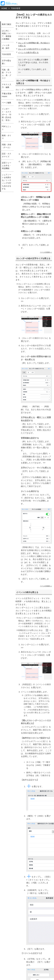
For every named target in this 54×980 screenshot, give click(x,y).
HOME (4, 8)
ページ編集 (7, 103)
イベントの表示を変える (27, 52)
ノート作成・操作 (6, 47)
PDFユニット (6, 128)
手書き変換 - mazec (7, 95)
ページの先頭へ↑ (46, 252)
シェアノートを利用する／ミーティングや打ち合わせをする (7, 182)
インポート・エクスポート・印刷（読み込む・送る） (7, 115)
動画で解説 (7, 24)
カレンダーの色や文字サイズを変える (33, 49)
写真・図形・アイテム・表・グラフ (7, 74)
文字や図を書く (7, 62)
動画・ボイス (7, 137)
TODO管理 (16, 8)
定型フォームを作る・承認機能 (7, 166)
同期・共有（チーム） (7, 146)
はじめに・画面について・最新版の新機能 (7, 35)
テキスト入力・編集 (7, 86)
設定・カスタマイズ (7, 155)
